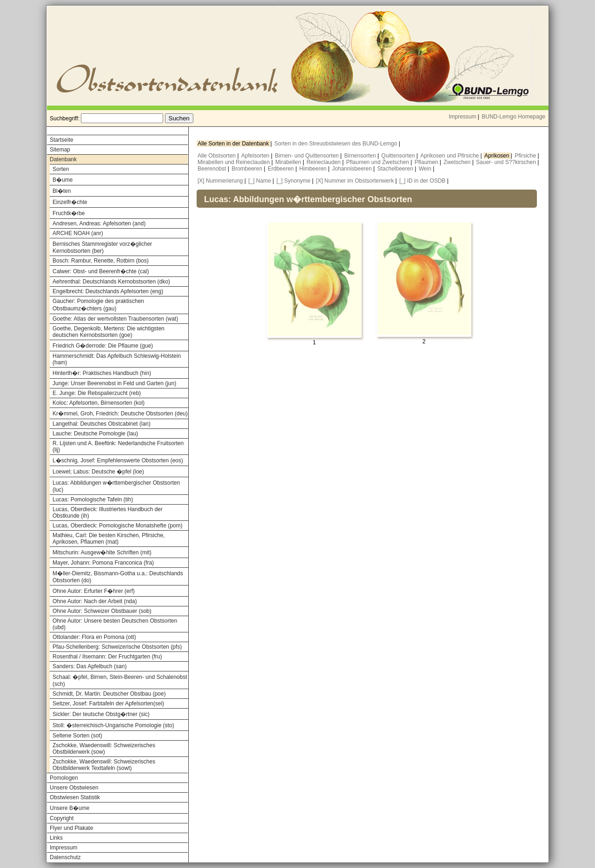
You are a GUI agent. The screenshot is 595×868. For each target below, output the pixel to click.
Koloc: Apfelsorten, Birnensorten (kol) (99, 403)
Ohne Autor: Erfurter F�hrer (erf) (94, 591)
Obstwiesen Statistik (75, 797)
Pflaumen (427, 162)
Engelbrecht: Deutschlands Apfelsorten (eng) (108, 291)
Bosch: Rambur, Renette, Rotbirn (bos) (101, 261)
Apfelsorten (256, 156)
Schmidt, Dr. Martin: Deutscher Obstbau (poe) (109, 694)
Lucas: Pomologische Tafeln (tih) (93, 500)
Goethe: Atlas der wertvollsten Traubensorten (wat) (115, 319)
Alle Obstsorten (217, 156)
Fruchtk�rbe (69, 213)
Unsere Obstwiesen (74, 788)
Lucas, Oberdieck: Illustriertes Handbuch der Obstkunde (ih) (108, 513)
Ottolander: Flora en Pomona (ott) (94, 637)
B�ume (63, 180)
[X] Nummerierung (220, 181)
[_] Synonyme (294, 181)
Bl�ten (62, 191)
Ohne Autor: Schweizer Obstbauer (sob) (102, 611)
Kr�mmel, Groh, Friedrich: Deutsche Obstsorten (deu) (120, 414)
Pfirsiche (526, 156)
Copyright (62, 818)
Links (56, 838)
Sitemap (60, 150)
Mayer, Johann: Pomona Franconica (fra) (103, 563)
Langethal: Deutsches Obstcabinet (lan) (102, 424)
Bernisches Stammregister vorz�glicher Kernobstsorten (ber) (102, 247)
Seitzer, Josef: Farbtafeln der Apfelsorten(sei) (108, 704)
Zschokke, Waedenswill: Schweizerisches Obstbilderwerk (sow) (104, 749)
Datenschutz (65, 857)
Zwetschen (458, 162)
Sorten (61, 169)
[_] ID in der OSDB (422, 181)
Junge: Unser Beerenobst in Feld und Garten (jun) (114, 383)
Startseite (62, 140)
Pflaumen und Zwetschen (379, 162)
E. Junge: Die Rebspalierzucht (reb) (97, 393)
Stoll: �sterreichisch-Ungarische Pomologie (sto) (113, 725)
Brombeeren (248, 169)
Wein (426, 169)
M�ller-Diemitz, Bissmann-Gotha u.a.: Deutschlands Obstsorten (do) (118, 577)
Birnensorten (361, 156)
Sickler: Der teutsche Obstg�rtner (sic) (101, 714)
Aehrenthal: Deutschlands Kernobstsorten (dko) (111, 282)
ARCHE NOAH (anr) (78, 233)
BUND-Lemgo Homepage (513, 117)
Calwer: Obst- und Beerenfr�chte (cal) (101, 271)
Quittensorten (399, 156)
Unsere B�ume (69, 808)
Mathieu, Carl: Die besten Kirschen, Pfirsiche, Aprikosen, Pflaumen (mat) (109, 539)
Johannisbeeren (353, 169)
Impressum (462, 117)
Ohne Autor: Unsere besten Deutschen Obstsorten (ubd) (115, 624)
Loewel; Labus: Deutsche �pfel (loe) (98, 472)
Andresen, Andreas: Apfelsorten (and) (99, 224)
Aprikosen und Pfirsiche (450, 156)
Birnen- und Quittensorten (307, 156)
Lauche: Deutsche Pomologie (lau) (95, 434)
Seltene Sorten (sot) (77, 736)
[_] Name (260, 181)
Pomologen (64, 778)
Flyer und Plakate (71, 828)
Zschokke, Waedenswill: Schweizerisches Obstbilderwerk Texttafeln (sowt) (104, 765)
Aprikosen (498, 156)
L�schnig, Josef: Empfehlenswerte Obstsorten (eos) (118, 460)
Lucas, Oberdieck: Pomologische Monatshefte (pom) (117, 526)
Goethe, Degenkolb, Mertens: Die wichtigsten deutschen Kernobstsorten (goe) (109, 332)
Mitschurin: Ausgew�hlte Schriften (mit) (102, 552)
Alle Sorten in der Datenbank (234, 144)
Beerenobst (213, 169)
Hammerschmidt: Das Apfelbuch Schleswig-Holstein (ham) (117, 359)
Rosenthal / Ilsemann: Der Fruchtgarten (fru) (107, 657)
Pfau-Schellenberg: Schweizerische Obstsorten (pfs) (117, 647)
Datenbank (63, 159)
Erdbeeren (281, 169)
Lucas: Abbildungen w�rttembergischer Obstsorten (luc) (116, 486)
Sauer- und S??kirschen (507, 162)
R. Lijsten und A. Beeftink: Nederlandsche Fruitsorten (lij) (118, 447)
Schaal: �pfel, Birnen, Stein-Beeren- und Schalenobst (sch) (120, 681)
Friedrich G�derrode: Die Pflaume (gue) (103, 346)
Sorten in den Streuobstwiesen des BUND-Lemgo (336, 144)
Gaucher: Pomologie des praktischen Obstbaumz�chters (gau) (98, 305)
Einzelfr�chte (70, 202)
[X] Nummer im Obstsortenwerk (355, 181)
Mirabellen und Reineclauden (235, 162)
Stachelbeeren (396, 169)
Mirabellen (289, 162)
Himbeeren (314, 169)
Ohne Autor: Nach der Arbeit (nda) (95, 601)
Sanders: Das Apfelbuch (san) (89, 666)
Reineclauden (324, 162)
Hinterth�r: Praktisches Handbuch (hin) (102, 373)
